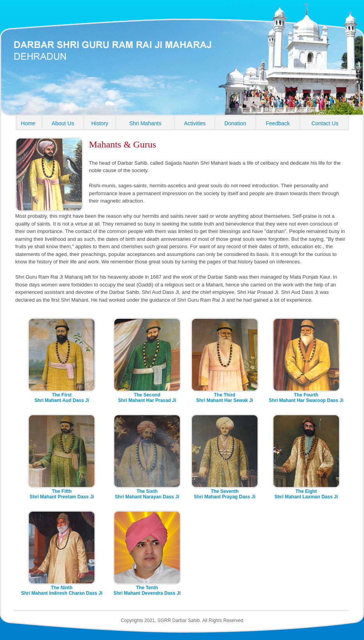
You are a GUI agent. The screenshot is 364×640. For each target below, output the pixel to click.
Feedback (278, 123)
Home (28, 123)
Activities (195, 123)
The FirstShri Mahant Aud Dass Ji (62, 396)
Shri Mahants (145, 123)
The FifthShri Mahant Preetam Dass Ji (62, 492)
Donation (235, 123)
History (100, 123)
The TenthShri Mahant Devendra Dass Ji (147, 588)
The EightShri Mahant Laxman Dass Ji (306, 492)
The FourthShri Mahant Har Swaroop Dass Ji (306, 396)
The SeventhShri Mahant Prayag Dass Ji (225, 492)
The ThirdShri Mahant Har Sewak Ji (225, 396)
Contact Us (325, 123)
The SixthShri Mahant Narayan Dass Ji (147, 492)
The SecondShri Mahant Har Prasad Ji (147, 396)
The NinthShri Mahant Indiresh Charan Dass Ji (62, 588)
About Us (63, 123)
